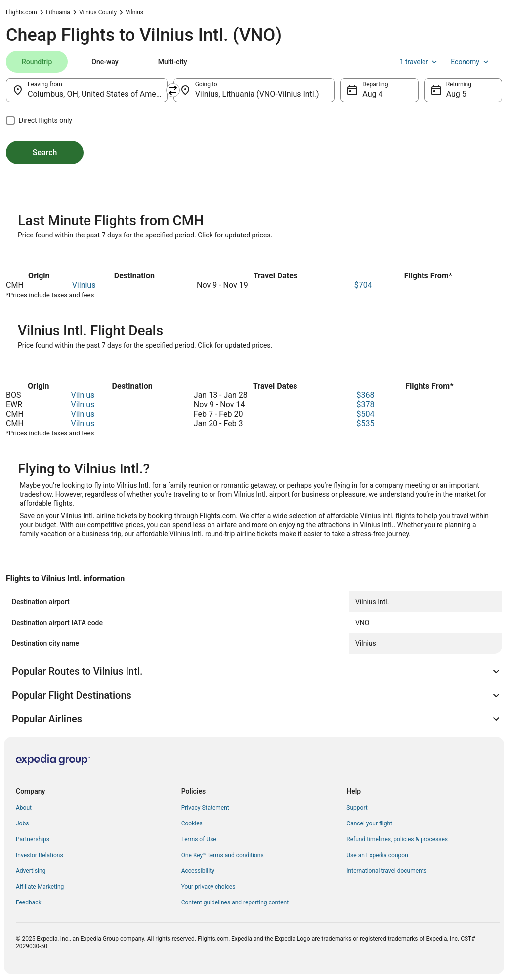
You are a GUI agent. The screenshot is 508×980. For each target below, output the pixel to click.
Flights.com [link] (21, 12)
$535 (366, 423)
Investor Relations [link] (40, 855)
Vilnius (84, 285)
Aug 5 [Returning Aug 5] (456, 94)
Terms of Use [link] (199, 839)
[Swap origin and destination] (173, 90)
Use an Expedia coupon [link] (377, 855)
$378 (366, 405)
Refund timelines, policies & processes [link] (397, 839)
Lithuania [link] (58, 12)
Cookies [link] (192, 823)
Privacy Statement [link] (205, 808)
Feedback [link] (29, 902)
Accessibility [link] (198, 871)
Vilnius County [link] (98, 12)
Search (45, 152)
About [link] (24, 808)
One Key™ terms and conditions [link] (223, 855)
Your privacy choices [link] (209, 887)
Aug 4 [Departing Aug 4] (372, 94)
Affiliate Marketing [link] (40, 887)
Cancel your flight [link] (369, 823)
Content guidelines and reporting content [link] (235, 902)
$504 (366, 414)
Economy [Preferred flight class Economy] (470, 62)
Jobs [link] (22, 823)
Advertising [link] (31, 871)
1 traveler (420, 62)
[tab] (37, 62)
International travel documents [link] (386, 871)
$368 (366, 395)
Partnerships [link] (33, 839)
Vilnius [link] (134, 12)
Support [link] (357, 808)
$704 (363, 285)
